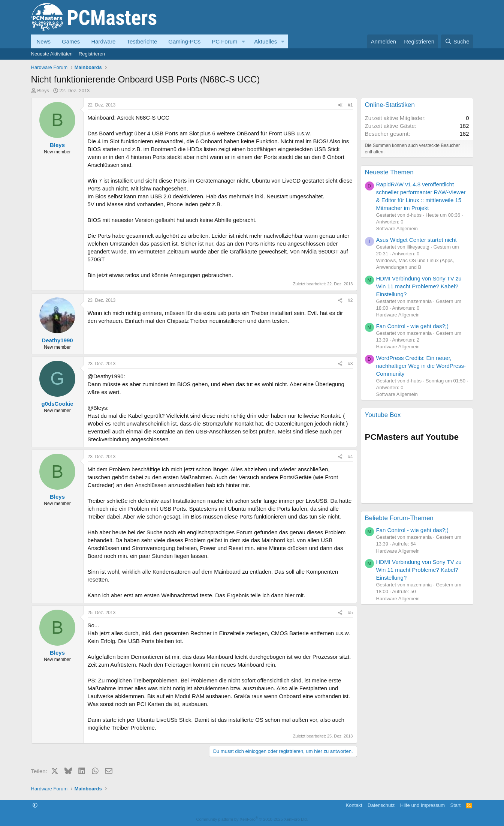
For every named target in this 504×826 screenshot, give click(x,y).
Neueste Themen (389, 172)
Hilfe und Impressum (422, 805)
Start (455, 805)
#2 (350, 300)
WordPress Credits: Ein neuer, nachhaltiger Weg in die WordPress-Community (421, 366)
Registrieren (92, 54)
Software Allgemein (397, 229)
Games (71, 41)
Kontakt (354, 805)
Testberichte (142, 41)
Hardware (103, 41)
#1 (350, 105)
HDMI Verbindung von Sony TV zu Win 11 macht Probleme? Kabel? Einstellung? (419, 286)
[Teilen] (340, 105)
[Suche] (457, 41)
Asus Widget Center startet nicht (417, 240)
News (44, 41)
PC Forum (224, 41)
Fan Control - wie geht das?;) (412, 326)
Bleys (43, 91)
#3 (350, 364)
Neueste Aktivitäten (52, 54)
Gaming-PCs (184, 41)
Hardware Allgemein (398, 315)
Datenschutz (381, 805)
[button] (243, 41)
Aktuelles (265, 41)
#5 (350, 613)
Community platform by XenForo (252, 819)
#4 (350, 457)
